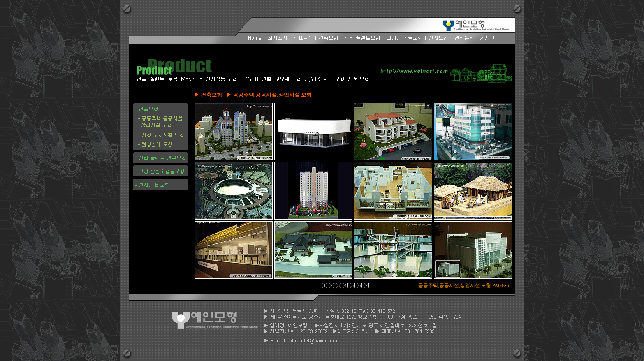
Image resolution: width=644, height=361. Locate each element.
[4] (346, 285)
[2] (332, 285)
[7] (366, 285)
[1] (325, 285)
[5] (353, 285)
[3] (339, 285)
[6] (360, 285)
